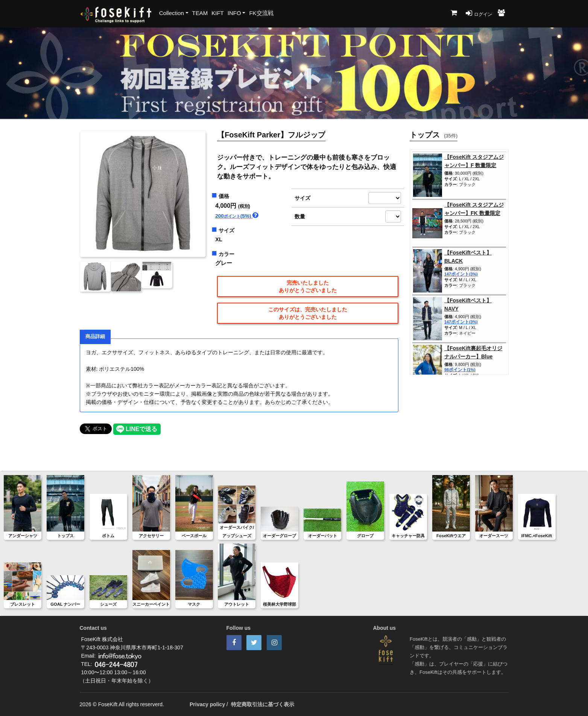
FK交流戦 (261, 13)
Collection (172, 13)
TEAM (200, 13)
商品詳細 (95, 337)
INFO (234, 13)
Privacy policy (207, 704)
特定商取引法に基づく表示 (263, 704)
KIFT (218, 13)
